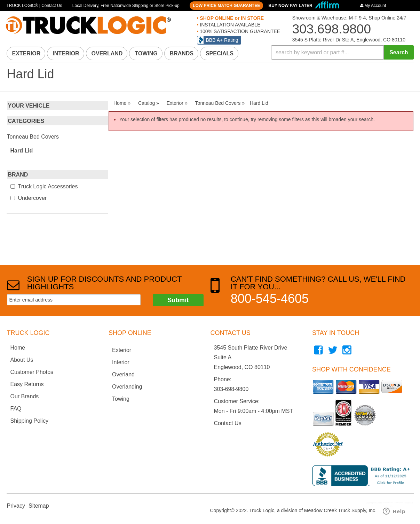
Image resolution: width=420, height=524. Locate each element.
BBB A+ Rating (222, 40)
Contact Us (228, 423)
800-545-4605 (270, 299)
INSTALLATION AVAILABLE (229, 25)
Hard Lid (22, 151)
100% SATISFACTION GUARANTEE (239, 31)
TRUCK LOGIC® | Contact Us (34, 6)
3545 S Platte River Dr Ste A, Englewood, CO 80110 (349, 40)
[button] (342, 52)
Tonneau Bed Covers (33, 137)
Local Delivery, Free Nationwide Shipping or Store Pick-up (126, 6)
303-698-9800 (231, 389)
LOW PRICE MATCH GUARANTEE (226, 6)
